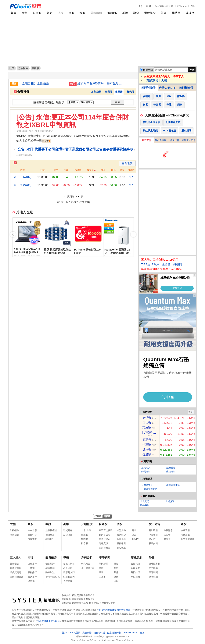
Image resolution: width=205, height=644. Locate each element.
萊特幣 (147, 440)
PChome (182, 6)
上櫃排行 (32, 568)
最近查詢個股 (106, 530)
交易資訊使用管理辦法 (48, 621)
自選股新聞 (105, 548)
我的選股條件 (188, 539)
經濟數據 (153, 577)
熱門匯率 (153, 568)
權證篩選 (50, 535)
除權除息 (168, 530)
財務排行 (32, 572)
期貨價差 (68, 535)
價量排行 (175, 140)
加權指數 (14, 530)
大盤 (25, 13)
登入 (193, 6)
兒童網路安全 (114, 633)
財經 (116, 577)
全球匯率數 (154, 564)
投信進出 (171, 471)
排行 (60, 13)
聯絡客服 (145, 505)
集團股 (119, 92)
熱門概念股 (186, 88)
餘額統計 (50, 564)
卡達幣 (147, 445)
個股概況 (121, 548)
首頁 (14, 13)
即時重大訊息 (189, 140)
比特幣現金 (149, 432)
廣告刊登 (87, 633)
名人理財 (68, 568)
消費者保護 (99, 633)
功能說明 (170, 501)
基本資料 (121, 539)
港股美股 (150, 13)
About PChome (130, 633)
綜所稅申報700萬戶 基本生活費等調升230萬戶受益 (101, 83)
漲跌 (66, 170)
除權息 (190, 13)
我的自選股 (161, 140)
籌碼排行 (32, 577)
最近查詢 (146, 140)
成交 (56, 170)
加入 (131, 177)
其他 (116, 572)
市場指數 (32, 539)
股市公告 (154, 524)
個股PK (112, 13)
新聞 (149, 6)
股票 (23, 170)
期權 (136, 13)
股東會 (167, 539)
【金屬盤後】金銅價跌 (34, 83)
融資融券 (171, 468)
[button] (133, 234)
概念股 (131, 92)
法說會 (167, 535)
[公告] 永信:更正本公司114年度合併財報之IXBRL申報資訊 (72, 121)
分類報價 (96, 13)
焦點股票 (135, 577)
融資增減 (50, 568)
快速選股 (185, 530)
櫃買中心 (32, 535)
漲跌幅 (78, 170)
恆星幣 (147, 454)
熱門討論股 (148, 88)
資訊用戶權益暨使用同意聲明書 (114, 610)
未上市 (102, 577)
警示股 (152, 539)
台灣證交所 (147, 485)
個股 (120, 524)
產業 (101, 572)
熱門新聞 (103, 564)
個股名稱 (148, 70)
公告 (134, 535)
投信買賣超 (16, 572)
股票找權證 (51, 530)
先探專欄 (68, 581)
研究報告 (86, 564)
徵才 (142, 633)
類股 (82, 13)
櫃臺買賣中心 (173, 485)
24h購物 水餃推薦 (164, 6)
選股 (71, 13)
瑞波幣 (147, 427)
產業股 (109, 92)
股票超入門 (69, 572)
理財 (116, 581)
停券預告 (153, 535)
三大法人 (146, 468)
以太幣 (147, 423)
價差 (122, 170)
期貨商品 (68, 530)
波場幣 (147, 449)
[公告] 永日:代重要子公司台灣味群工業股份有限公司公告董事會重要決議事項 (75, 149)
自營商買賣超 (17, 577)
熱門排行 (135, 572)
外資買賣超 (16, 568)
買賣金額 (14, 564)
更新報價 (127, 163)
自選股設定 (105, 539)
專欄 (66, 557)
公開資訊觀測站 (149, 489)
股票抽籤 (153, 543)
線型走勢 (121, 530)
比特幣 (176, 13)
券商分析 (87, 557)
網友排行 (32, 581)
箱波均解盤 (69, 564)
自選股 (37, 13)
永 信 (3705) (23, 185)
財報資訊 (103, 543)
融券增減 (50, 572)
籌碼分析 (121, 535)
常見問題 (145, 501)
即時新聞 (105, 557)
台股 (101, 568)
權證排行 (50, 539)
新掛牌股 (153, 530)
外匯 (164, 13)
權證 (125, 13)
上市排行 (32, 564)
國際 (116, 564)
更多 (190, 412)
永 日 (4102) (23, 177)
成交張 (90, 170)
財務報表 (121, 543)
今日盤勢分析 (88, 568)
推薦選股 (185, 535)
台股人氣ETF (167, 88)
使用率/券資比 (53, 577)
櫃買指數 (14, 535)
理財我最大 (69, 577)
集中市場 (32, 530)
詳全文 (46, 141)
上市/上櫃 (96, 92)
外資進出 (146, 471)
